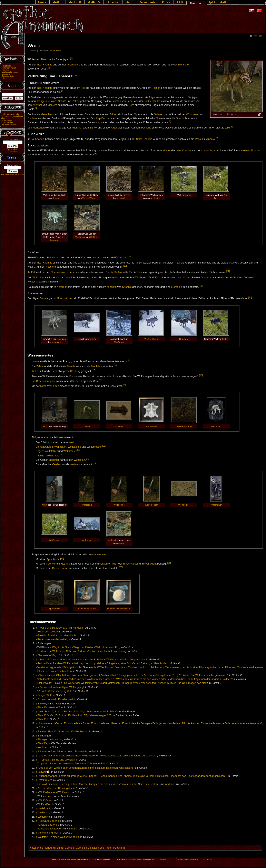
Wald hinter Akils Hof (107, 647)
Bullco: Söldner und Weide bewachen (61, 660)
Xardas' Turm (89, 198)
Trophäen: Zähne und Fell (90, 764)
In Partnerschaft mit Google (12, 174)
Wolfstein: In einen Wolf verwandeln (58, 837)
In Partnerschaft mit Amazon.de (12, 150)
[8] (96, 154)
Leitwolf (42, 772)
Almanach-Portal (9, 68)
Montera (52, 105)
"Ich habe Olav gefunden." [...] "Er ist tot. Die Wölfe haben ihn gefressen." (186, 675)
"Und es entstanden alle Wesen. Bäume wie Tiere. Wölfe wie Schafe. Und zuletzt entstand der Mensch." (97, 756)
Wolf (72, 442)
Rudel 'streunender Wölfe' (52, 639)
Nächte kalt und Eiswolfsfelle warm (202, 723)
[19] (100, 380)
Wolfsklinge (74, 447)
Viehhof (38, 105)
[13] (201, 286)
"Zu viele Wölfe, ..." (49, 655)
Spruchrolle (53, 559)
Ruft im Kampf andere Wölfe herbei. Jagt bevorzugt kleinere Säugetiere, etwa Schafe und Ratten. (93, 663)
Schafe (62, 101)
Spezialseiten (7, 120)
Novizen (256, 151)
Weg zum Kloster (83, 647)
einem (247, 151)
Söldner (148, 101)
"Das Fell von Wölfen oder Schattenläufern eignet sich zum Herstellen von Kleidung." (86, 768)
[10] (125, 266)
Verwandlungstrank (59, 564)
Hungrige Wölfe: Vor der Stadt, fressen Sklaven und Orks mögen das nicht (165, 683)
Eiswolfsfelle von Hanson (105, 723)
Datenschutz (165, 859)
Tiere (43, 59)
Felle (140, 272)
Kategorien (36, 848)
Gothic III (120, 848)
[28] (169, 563)
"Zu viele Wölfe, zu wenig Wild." (56, 691)
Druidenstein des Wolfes (119, 609)
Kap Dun (101, 118)
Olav (87, 114)
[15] (128, 360)
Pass (198, 139)
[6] (232, 127)
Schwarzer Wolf (47, 699)
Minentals (56, 342)
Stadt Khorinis (144, 139)
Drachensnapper (46, 381)
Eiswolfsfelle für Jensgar (136, 723)
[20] (125, 385)
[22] (104, 446)
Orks (179, 118)
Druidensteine (60, 568)
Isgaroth (215, 151)
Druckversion (7, 122)
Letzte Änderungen (10, 72)
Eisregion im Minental (50, 740)
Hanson (172, 278)
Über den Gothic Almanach (187, 859)
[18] (201, 375)
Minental (210, 139)
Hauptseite (6, 66)
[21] (77, 441)
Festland (73, 65)
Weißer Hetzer (151, 339)
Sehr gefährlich (72, 667)
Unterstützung (65, 299)
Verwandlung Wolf (50, 821)
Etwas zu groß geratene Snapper (78, 776)
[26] (95, 463)
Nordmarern (58, 272)
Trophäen (96, 366)
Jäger (114, 128)
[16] (115, 365)
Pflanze (40, 456)
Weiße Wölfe (55, 707)
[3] (62, 91)
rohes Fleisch (131, 564)
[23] (78, 450)
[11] (228, 271)
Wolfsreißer (70, 451)
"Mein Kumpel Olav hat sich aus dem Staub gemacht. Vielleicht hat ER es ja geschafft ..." (90, 675)
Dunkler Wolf (66, 699)
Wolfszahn (60, 447)
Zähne (82, 263)
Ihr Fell (32, 272)
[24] (61, 455)
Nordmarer (44, 723)
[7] (217, 138)
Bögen (40, 451)
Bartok (93, 128)
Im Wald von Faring (115, 651)
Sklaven (159, 114)
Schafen (116, 101)
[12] (60, 281)
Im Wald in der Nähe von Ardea (67, 651)
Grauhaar (206, 278)
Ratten (76, 101)
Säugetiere (44, 101)
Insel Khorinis (44, 65)
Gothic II (81, 848)
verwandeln (99, 555)
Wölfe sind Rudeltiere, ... (53, 628)
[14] (250, 297)
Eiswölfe (42, 743)
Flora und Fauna (53, 848)
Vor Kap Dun (94, 651)
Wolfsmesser (94, 447)
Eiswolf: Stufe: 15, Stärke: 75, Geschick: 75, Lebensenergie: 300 (74, 715)
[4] (36, 108)
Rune (43, 386)
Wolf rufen (53, 386)
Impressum (208, 859)
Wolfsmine (192, 114)
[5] (170, 121)
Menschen (184, 65)
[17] (93, 370)
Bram (43, 299)
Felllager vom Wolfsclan (166, 723)
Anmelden (258, 36)
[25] (88, 459)
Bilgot (113, 114)
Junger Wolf (54, 51)
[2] (49, 68)
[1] (71, 58)
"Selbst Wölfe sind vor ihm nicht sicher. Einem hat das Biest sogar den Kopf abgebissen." (175, 776)
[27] (62, 558)
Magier (205, 151)
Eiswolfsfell (151, 426)
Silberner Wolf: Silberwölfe (72, 752)
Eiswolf (42, 704)
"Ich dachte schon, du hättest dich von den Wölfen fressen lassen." (76, 679)
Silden (225, 339)
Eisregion (176, 287)
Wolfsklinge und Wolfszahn (55, 792)
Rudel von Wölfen (48, 632)
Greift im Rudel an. (48, 635)
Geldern (32, 118)
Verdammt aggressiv (49, 667)
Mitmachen (6, 74)
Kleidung (75, 371)
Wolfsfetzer (51, 451)
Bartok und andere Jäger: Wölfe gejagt (62, 687)
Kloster (167, 151)
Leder (72, 272)
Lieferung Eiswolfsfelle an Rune (71, 723)
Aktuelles (6, 70)
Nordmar (62, 287)
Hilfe (4, 78)
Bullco (157, 101)
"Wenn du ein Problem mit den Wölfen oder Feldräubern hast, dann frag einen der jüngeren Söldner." (174, 679)
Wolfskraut (52, 456)
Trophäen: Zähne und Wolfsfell (57, 760)
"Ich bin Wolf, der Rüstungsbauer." (57, 788)
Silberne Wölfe (46, 752)
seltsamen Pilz (108, 564)
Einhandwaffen (44, 447)
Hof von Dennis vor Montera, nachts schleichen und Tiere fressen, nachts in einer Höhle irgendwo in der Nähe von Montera (176, 667)
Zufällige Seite (8, 76)
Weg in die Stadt (62, 647)
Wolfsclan (116, 272)
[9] (130, 257)
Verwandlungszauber (50, 829)
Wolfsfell (119, 426)
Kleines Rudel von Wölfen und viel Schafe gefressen (115, 660)
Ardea (188, 195)
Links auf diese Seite (10, 114)
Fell (83, 88)
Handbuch (78, 628)
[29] (121, 567)
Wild (227, 128)
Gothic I (69, 848)
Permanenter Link (9, 124)
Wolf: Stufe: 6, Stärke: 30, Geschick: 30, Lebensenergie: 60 (72, 712)
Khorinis (76, 128)
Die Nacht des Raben (100, 848)
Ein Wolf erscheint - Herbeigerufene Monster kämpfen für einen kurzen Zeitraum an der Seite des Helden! (98, 784)
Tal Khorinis (38, 139)
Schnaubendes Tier (111, 776)
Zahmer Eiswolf (47, 732)
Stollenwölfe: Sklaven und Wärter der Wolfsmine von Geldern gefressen (78, 683)
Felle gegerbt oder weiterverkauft (243, 723)
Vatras (35, 362)
